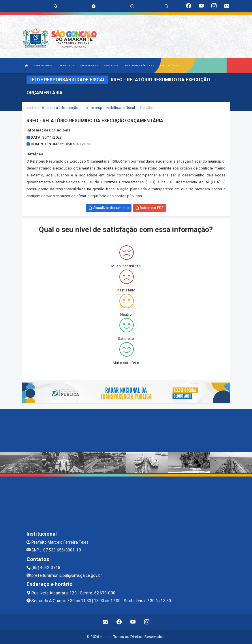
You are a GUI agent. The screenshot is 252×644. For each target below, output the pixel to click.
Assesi (106, 637)
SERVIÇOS (111, 66)
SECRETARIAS (89, 66)
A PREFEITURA (43, 66)
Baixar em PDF (149, 208)
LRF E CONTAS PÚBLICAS (139, 66)
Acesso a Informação (60, 108)
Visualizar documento (109, 208)
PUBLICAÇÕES (169, 66)
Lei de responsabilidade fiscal (109, 108)
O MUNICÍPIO (66, 66)
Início (31, 108)
